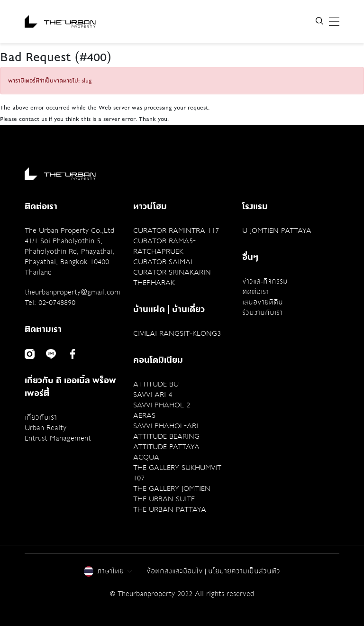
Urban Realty (45, 428)
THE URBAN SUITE (164, 499)
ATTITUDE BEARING (166, 436)
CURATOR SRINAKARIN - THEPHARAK (175, 277)
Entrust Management (58, 438)
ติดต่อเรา (255, 292)
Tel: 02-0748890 (50, 303)
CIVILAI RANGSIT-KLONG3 (177, 333)
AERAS (144, 415)
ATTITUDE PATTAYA (166, 447)
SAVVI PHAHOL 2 (162, 405)
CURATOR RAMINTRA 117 (176, 230)
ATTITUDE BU (156, 384)
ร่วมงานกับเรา (262, 313)
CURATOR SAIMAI (163, 262)
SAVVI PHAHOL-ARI (166, 426)
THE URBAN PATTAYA (170, 509)
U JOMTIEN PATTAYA (277, 230)
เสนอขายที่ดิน (263, 302)
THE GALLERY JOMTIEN (172, 488)
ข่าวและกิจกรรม (265, 281)
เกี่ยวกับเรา (41, 417)
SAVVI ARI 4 (153, 395)
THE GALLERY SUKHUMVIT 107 (177, 473)
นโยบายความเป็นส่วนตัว (244, 571)
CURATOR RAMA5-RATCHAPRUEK (164, 246)
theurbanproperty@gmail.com (73, 292)
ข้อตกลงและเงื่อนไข (175, 571)
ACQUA (146, 457)
